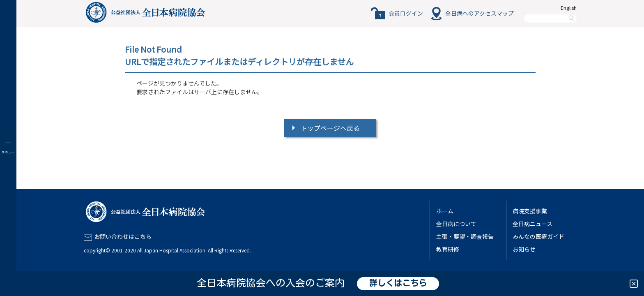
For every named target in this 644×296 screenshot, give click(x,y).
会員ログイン (406, 13)
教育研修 (448, 249)
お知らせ (524, 249)
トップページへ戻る (330, 128)
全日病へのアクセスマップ (480, 13)
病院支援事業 (530, 211)
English (569, 8)
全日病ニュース (532, 224)
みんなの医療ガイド (538, 236)
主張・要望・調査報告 (465, 236)
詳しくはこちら (398, 284)
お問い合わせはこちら (123, 236)
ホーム (445, 211)
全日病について (456, 224)
